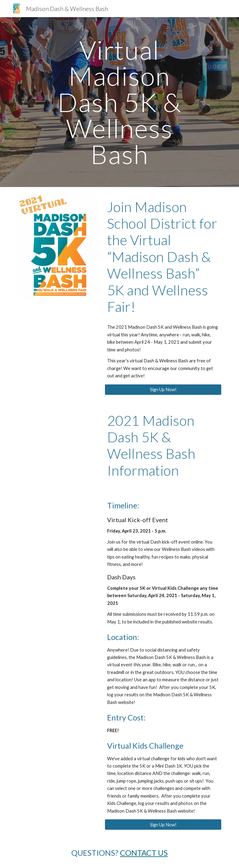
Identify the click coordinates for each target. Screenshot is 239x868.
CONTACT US (144, 853)
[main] (120, 102)
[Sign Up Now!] (163, 389)
